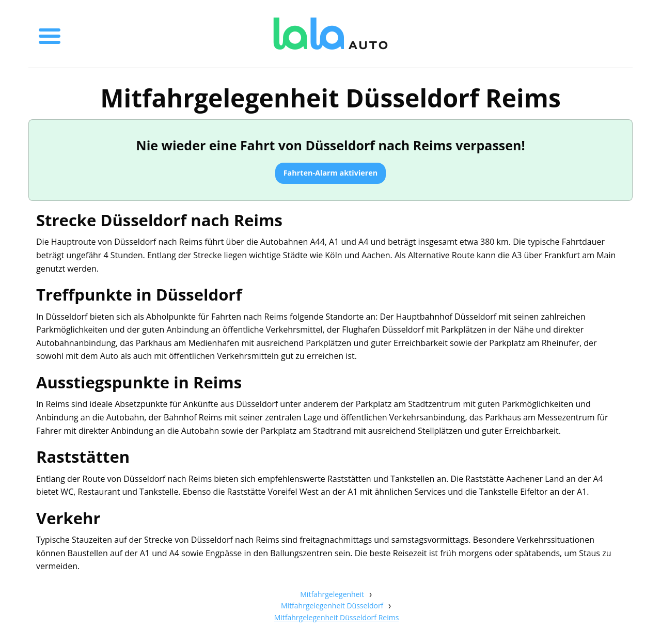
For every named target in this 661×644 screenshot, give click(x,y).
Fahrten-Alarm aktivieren (331, 173)
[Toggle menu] (50, 34)
